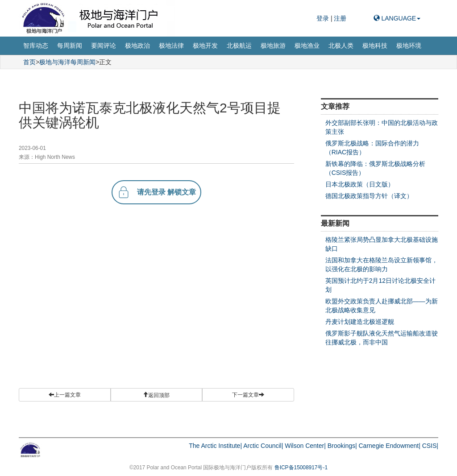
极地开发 (205, 46)
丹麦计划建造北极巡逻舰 (360, 322)
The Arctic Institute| (215, 446)
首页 (29, 62)
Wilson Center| (305, 446)
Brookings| (342, 446)
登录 (324, 18)
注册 (340, 18)
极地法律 (171, 46)
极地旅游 (273, 46)
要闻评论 (104, 46)
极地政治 (137, 46)
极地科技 (375, 46)
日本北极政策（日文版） (360, 184)
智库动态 (36, 46)
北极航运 (239, 46)
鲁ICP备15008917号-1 (301, 468)
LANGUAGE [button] (397, 18)
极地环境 (409, 46)
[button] (157, 395)
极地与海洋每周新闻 (67, 62)
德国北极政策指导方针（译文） (369, 196)
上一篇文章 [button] (65, 395)
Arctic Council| (263, 446)
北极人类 (341, 46)
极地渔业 (307, 46)
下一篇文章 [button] (248, 395)
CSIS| (430, 446)
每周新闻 (70, 46)
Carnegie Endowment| (390, 446)
